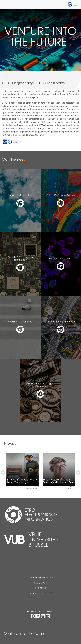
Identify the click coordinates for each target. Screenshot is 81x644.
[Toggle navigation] (72, 4)
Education (40, 583)
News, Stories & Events (40, 578)
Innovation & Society (41, 594)
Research (40, 588)
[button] (3, 473)
